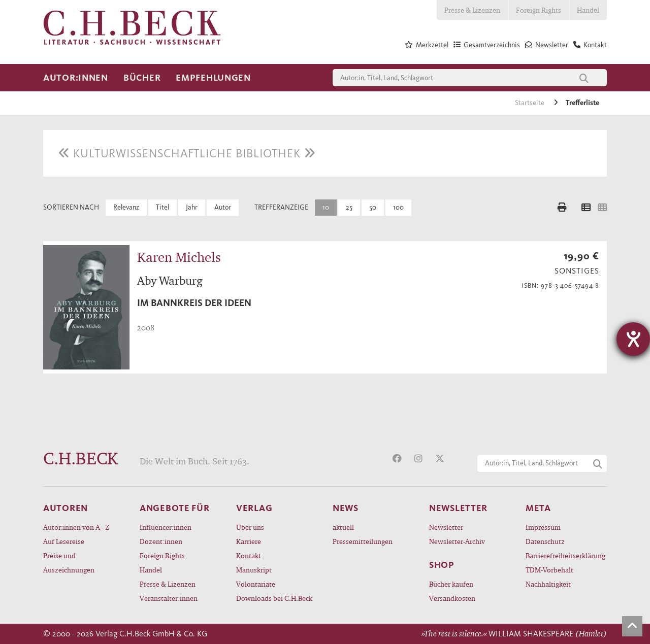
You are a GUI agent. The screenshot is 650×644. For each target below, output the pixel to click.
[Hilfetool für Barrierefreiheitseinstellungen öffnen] (633, 339)
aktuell (343, 527)
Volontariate (256, 584)
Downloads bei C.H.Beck (274, 598)
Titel (162, 207)
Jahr (192, 207)
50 (373, 207)
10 (326, 207)
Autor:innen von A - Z (76, 527)
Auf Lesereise (64, 541)
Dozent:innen (161, 541)
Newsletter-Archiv (457, 541)
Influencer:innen (166, 527)
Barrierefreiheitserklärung (565, 555)
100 (398, 207)
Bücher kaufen (451, 584)
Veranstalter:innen (169, 598)
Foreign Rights (539, 10)
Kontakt (249, 555)
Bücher (142, 78)
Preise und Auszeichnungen (69, 563)
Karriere (249, 541)
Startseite (530, 103)
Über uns (250, 527)
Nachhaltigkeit (548, 584)
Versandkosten (452, 598)
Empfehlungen (213, 78)
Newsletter (446, 527)
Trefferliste (582, 103)
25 (349, 207)
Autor (223, 207)
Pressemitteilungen (363, 541)
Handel (588, 10)
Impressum (543, 527)
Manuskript (254, 570)
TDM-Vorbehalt (549, 570)
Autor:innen (76, 78)
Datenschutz (545, 541)
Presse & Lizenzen (472, 10)
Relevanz (126, 207)
